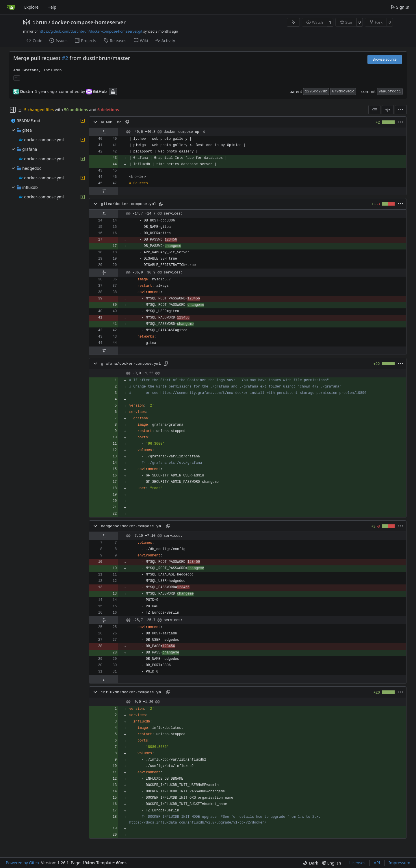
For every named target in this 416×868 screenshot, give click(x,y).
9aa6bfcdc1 (390, 91)
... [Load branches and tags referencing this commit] (17, 77)
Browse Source (385, 59)
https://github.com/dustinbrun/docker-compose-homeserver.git (91, 31)
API (377, 863)
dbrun (40, 22)
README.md (111, 122)
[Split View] (388, 110)
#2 (65, 58)
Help (52, 7)
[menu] (401, 110)
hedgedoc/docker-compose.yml (132, 526)
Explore (31, 7)
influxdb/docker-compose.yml (132, 692)
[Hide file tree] (13, 110)
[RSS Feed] (294, 22)
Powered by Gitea (22, 863)
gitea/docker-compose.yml (129, 204)
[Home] (11, 7)
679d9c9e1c (343, 91)
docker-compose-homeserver (89, 22)
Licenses (357, 863)
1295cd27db (316, 91)
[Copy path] (127, 122)
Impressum (399, 863)
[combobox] (374, 110)
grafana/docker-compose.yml (131, 364)
